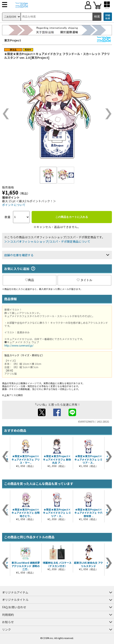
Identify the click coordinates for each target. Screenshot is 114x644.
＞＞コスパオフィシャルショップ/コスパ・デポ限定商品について (47, 241)
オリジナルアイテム (15, 592)
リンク (6, 629)
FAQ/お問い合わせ (14, 607)
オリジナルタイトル (15, 600)
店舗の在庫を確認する (19, 255)
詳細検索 (108, 17)
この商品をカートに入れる (72, 217)
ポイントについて (14, 205)
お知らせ (8, 622)
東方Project (13, 40)
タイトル (84, 280)
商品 (30, 280)
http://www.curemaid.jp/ (19, 345)
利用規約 (8, 615)
